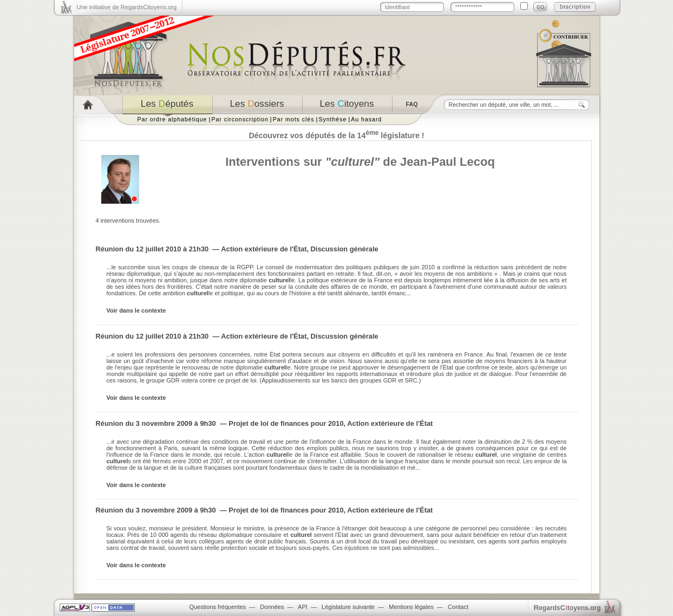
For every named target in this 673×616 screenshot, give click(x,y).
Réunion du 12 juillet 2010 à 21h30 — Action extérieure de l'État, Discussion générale (237, 249)
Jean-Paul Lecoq (447, 162)
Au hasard (366, 119)
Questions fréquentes (218, 607)
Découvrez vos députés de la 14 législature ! (336, 135)
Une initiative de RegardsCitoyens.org (127, 7)
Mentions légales (411, 607)
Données (272, 607)
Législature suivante (348, 607)
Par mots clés (294, 119)
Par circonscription (240, 119)
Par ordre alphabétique (172, 119)
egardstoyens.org (567, 608)
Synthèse (332, 119)
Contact (458, 607)
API (303, 607)
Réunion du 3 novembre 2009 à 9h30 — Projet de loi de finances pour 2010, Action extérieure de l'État (264, 423)
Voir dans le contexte (136, 310)
